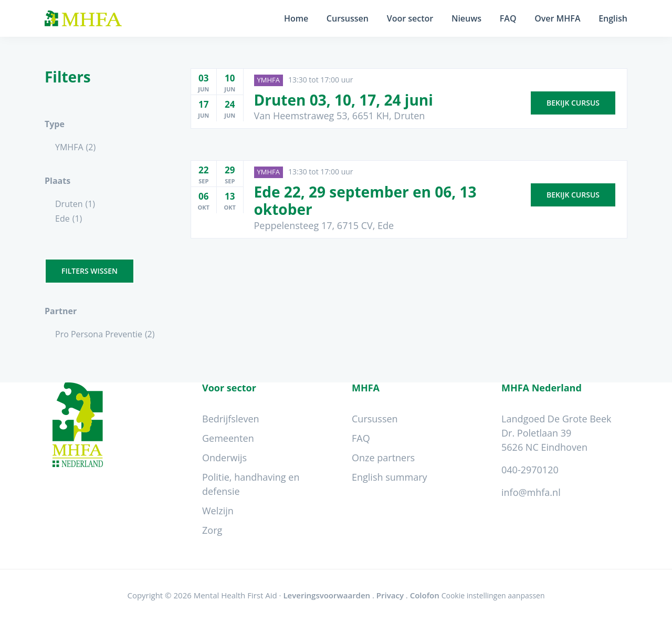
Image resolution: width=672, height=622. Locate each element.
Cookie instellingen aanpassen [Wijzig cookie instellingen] (493, 595)
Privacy (390, 595)
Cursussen (375, 419)
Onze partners (383, 458)
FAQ (361, 438)
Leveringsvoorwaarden (327, 595)
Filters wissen (90, 271)
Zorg (212, 530)
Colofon (425, 595)
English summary (390, 477)
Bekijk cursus (573, 101)
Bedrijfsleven (231, 419)
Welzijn (218, 511)
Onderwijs (224, 458)
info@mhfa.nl (531, 492)
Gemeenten (228, 438)
